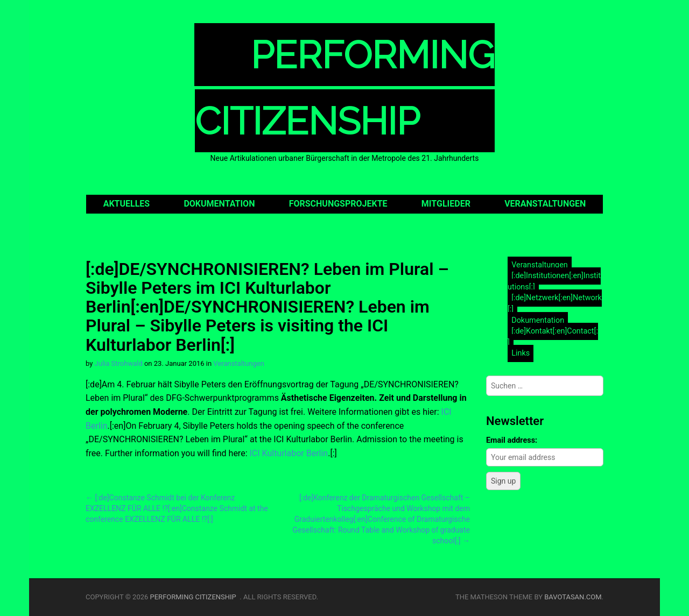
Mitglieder (446, 204)
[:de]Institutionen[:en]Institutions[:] (554, 281)
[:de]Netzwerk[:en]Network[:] (555, 304)
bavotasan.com (573, 597)
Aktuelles (127, 204)
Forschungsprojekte (338, 204)
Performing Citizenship (195, 597)
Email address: (512, 440)
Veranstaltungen (545, 204)
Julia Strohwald (119, 363)
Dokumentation (219, 204)
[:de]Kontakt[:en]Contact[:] (553, 337)
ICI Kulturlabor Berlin (289, 453)
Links (521, 353)
